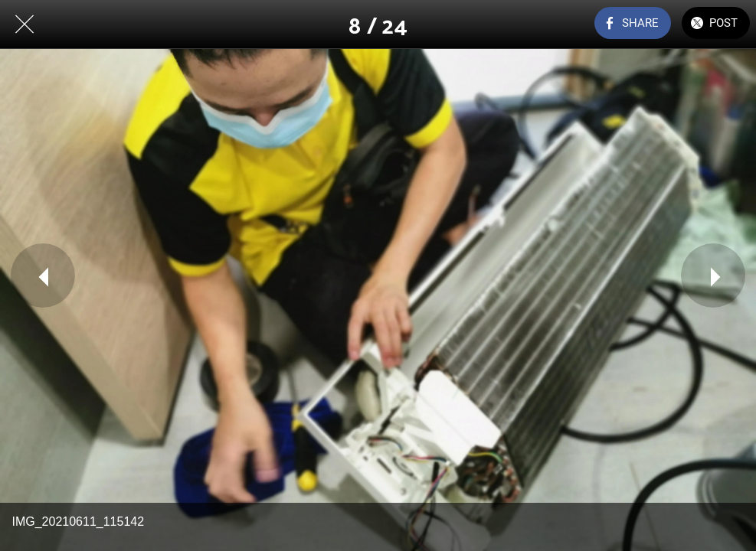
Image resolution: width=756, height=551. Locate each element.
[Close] (25, 24)
